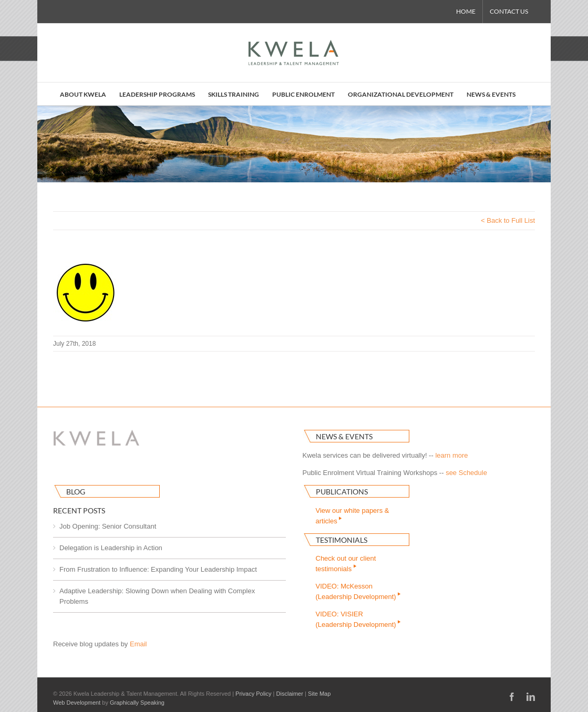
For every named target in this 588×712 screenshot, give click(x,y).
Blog (76, 492)
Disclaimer (290, 694)
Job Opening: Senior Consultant (108, 526)
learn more (451, 455)
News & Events (344, 436)
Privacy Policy (253, 694)
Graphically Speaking (137, 703)
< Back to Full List (508, 220)
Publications (342, 492)
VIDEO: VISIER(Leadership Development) (359, 619)
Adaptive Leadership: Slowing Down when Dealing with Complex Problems (157, 596)
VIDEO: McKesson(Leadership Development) (359, 591)
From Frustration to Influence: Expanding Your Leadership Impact (158, 569)
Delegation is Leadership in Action (111, 548)
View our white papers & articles (353, 516)
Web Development (77, 703)
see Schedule (466, 473)
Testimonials (342, 540)
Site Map (319, 694)
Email (138, 644)
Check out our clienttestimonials (346, 564)
